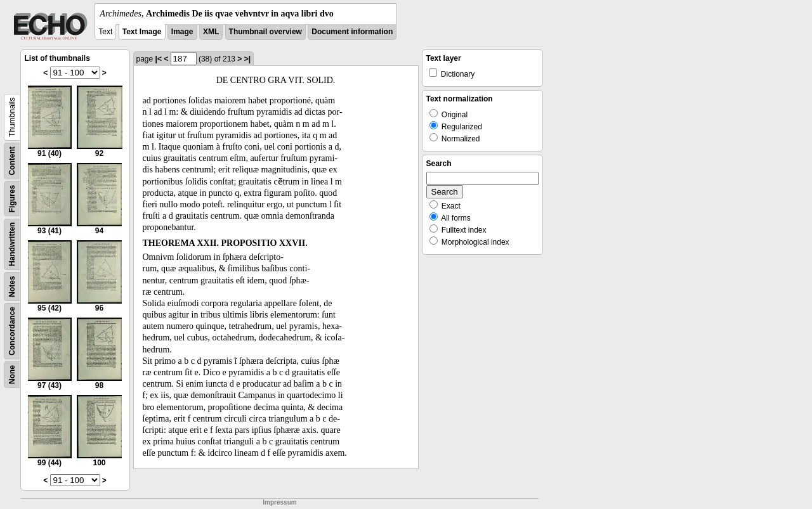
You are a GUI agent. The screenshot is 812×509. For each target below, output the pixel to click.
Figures (12, 199)
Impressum (279, 502)
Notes (12, 286)
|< (159, 59)
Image (182, 32)
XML (211, 32)
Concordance (12, 331)
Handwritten (12, 244)
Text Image (142, 32)
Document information (352, 32)
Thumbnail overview (265, 32)
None (12, 375)
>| (247, 59)
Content (12, 161)
